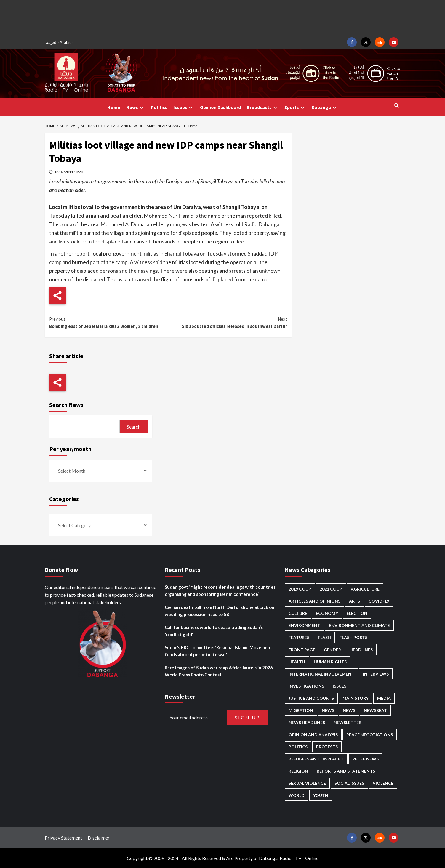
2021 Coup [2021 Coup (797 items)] (331, 589)
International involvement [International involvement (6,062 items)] (321, 674)
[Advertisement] (222, 18)
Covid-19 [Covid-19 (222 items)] (379, 601)
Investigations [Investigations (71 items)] (306, 686)
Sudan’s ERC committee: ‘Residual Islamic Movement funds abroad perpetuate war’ (219, 651)
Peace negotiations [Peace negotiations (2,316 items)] (370, 735)
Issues (184, 107)
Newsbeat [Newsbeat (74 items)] (375, 710)
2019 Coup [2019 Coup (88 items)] (300, 589)
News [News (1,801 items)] (349, 710)
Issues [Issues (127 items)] (340, 686)
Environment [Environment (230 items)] (304, 625)
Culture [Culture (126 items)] (298, 613)
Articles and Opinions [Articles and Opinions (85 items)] (314, 601)
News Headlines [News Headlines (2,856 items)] (307, 722)
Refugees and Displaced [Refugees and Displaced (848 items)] (316, 759)
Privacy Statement (63, 838)
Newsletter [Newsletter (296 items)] (348, 722)
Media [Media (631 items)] (384, 698)
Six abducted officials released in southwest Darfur (227, 322)
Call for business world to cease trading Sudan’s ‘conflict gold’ (214, 631)
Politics (159, 107)
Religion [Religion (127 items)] (298, 771)
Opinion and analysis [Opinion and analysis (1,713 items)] (313, 735)
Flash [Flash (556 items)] (324, 637)
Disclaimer (99, 838)
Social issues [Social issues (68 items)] (349, 783)
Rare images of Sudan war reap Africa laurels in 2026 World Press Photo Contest (219, 671)
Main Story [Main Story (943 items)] (356, 698)
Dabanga (325, 107)
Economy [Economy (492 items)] (327, 613)
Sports (295, 107)
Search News (66, 405)
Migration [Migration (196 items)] (301, 710)
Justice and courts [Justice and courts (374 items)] (311, 698)
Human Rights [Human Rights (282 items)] (330, 662)
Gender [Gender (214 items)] (332, 650)
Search (134, 427)
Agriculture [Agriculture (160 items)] (365, 589)
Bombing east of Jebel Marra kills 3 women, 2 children (109, 322)
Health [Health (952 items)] (297, 662)
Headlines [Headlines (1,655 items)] (361, 650)
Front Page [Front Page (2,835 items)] (302, 650)
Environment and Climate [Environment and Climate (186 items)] (359, 625)
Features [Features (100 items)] (299, 637)
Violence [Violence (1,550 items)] (383, 783)
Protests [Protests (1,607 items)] (327, 747)
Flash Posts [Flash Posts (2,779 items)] (353, 637)
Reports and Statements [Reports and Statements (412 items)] (346, 771)
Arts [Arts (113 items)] (354, 601)
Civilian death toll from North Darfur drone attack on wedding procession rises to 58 (220, 611)
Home (114, 107)
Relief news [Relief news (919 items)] (365, 759)
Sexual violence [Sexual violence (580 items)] (307, 783)
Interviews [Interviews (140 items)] (376, 674)
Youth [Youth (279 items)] (321, 795)
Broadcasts (263, 107)
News (136, 107)
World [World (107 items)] (297, 795)
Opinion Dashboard (220, 107)
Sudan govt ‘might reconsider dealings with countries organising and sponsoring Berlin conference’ (220, 591)
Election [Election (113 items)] (357, 613)
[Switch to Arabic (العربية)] (60, 42)
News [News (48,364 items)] (328, 710)
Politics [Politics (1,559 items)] (298, 747)
